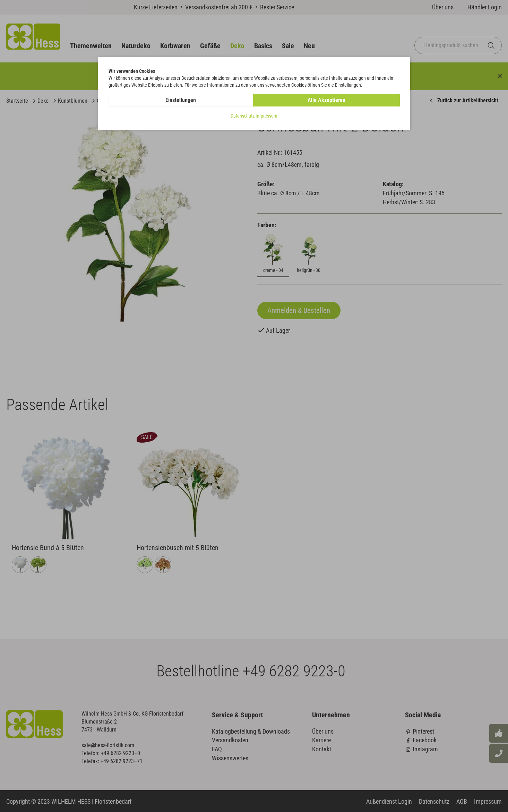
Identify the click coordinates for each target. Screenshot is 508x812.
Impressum (266, 116)
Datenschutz (243, 116)
